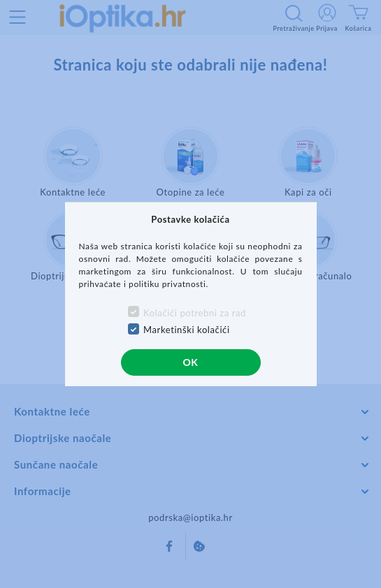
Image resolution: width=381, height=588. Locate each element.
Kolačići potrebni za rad (195, 313)
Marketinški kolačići (187, 330)
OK (190, 362)
